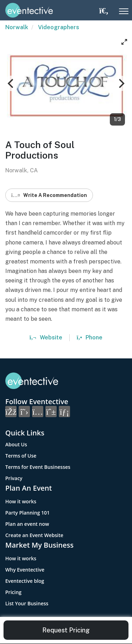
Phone (90, 337)
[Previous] (11, 83)
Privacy (14, 478)
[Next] (121, 83)
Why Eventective (25, 570)
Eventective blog (25, 581)
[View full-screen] (124, 42)
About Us (16, 444)
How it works (21, 501)
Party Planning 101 (27, 513)
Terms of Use (21, 456)
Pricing (13, 592)
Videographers (59, 27)
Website (46, 337)
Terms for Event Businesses (38, 467)
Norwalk (17, 27)
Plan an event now (27, 524)
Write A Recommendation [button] (49, 195)
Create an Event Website (34, 535)
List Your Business (27, 603)
